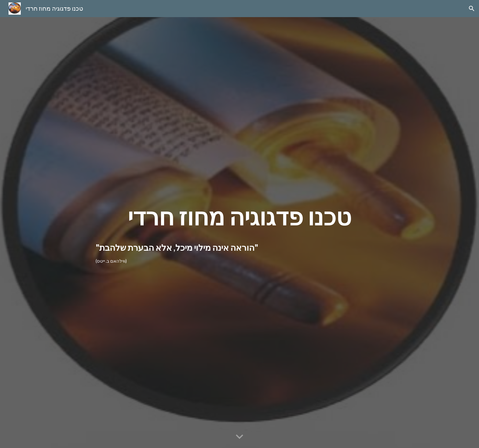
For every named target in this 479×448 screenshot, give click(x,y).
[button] (472, 9)
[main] (239, 217)
